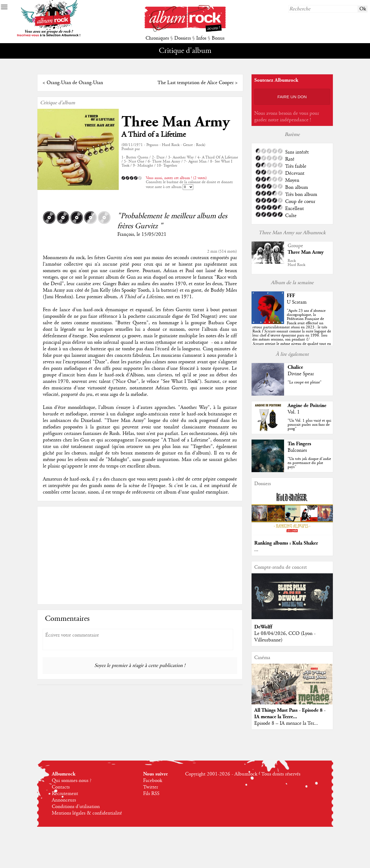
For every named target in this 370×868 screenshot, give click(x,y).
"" (292, 331)
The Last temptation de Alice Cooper (196, 83)
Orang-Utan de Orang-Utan (75, 83)
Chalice (295, 367)
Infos (201, 38)
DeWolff (263, 627)
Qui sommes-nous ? (72, 781)
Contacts (61, 787)
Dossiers (183, 38)
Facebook (153, 781)
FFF (291, 296)
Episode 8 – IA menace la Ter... (286, 723)
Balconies (297, 450)
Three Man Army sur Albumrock (292, 233)
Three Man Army (176, 122)
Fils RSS (151, 794)
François (126, 234)
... (256, 550)
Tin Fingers (299, 444)
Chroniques (157, 38)
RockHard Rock (296, 263)
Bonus (218, 38)
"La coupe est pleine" (305, 382)
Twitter (151, 787)
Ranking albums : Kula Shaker (286, 543)
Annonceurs (64, 800)
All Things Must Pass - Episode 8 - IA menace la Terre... (290, 713)
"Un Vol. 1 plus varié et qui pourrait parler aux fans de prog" (309, 425)
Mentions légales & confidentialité (87, 813)
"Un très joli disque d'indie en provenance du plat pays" (309, 463)
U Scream (297, 302)
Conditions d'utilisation (76, 807)
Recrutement (65, 794)
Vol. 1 (294, 412)
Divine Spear (301, 374)
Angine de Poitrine (307, 406)
